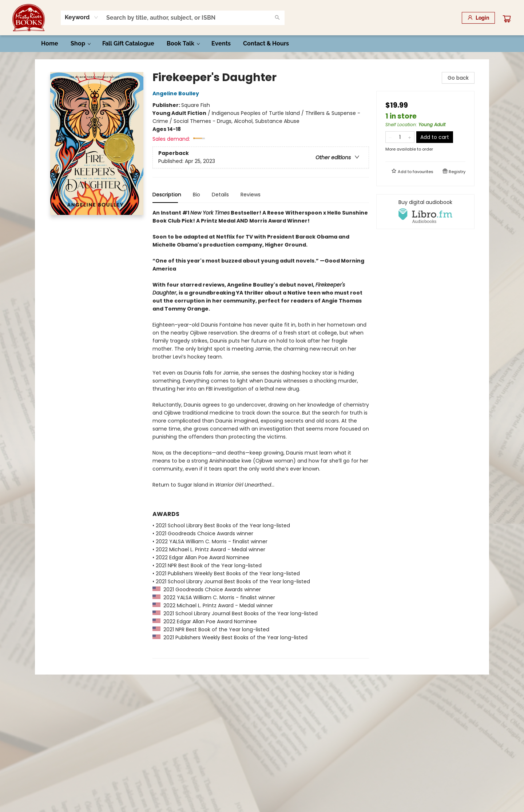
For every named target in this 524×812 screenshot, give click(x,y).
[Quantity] (400, 137)
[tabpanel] (261, 434)
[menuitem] (50, 44)
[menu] (262, 44)
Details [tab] (220, 195)
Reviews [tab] (251, 195)
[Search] (277, 18)
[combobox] (82, 17)
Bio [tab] (196, 195)
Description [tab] (167, 195)
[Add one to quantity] (410, 137)
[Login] (478, 18)
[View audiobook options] (425, 212)
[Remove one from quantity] (390, 137)
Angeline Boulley (177, 93)
